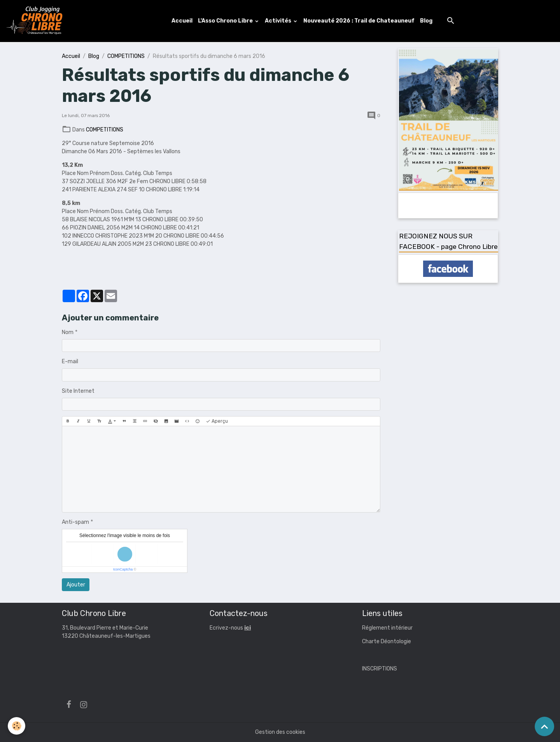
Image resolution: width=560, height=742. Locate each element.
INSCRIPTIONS (380, 669)
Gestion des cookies (280, 732)
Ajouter (76, 585)
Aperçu (217, 421)
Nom (68, 332)
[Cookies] (17, 726)
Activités (279, 21)
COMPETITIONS (126, 56)
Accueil (182, 21)
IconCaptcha (123, 569)
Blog (426, 21)
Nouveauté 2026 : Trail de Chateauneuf (359, 21)
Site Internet (78, 391)
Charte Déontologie (387, 641)
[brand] (36, 21)
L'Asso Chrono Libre (226, 21)
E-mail (70, 361)
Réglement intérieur (387, 628)
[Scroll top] (544, 726)
